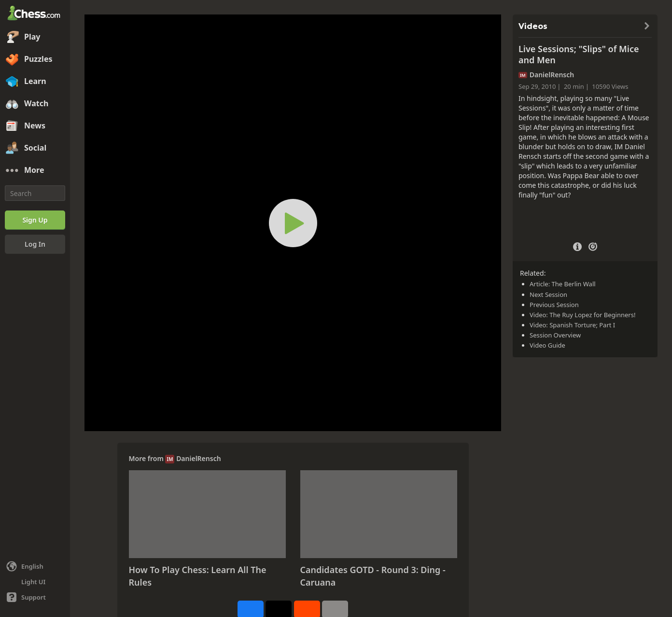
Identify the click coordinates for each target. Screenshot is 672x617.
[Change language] (35, 566)
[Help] (35, 597)
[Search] (35, 193)
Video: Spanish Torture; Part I (572, 325)
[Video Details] (577, 245)
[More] (35, 170)
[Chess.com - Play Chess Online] (35, 14)
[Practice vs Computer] (593, 246)
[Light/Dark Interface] (35, 582)
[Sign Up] (35, 220)
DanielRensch (198, 458)
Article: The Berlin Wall (563, 284)
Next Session (548, 294)
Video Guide (547, 345)
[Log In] (35, 244)
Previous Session (554, 305)
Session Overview (555, 335)
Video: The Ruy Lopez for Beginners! (582, 315)
